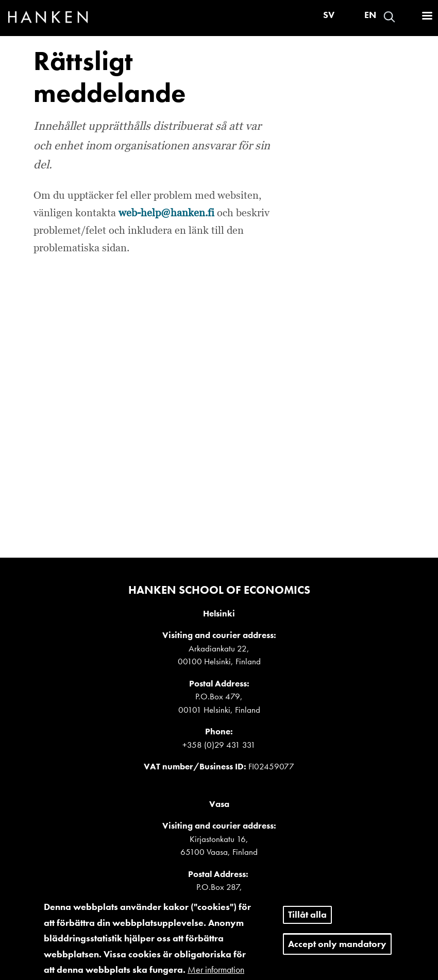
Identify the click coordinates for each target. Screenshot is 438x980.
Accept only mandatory (337, 949)
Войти (408, 17)
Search (389, 17)
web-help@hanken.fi (166, 213)
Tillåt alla (307, 920)
